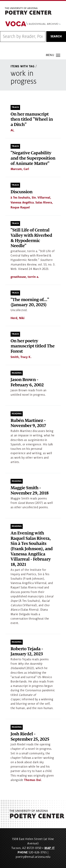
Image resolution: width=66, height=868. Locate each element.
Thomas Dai (33, 780)
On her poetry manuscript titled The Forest (33, 346)
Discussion (21, 192)
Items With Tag (23, 66)
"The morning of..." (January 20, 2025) (30, 302)
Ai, (12, 130)
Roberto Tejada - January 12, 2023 (27, 652)
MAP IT (49, 848)
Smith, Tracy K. (21, 357)
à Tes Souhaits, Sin (23, 198)
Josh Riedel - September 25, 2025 (30, 737)
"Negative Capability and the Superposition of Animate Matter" (33, 158)
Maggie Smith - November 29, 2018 (29, 491)
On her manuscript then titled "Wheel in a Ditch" (32, 119)
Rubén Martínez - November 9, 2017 (28, 423)
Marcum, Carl (20, 169)
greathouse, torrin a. (25, 277)
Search (56, 36)
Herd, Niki (18, 318)
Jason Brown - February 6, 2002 (27, 382)
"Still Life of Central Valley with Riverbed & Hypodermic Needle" (31, 238)
